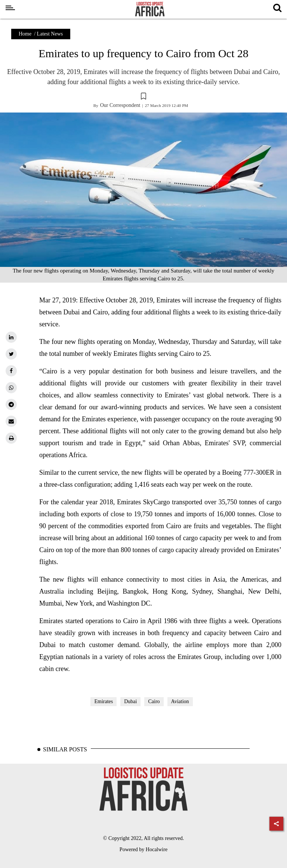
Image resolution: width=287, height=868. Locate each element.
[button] (143, 97)
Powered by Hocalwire (143, 849)
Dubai (130, 701)
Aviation (180, 701)
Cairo (154, 701)
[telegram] (11, 404)
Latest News (50, 34)
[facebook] (11, 371)
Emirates (104, 701)
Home (25, 34)
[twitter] (11, 354)
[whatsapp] (11, 388)
